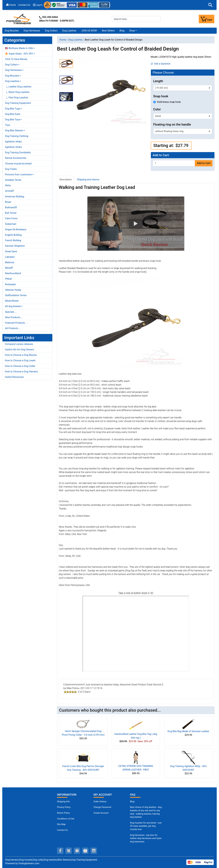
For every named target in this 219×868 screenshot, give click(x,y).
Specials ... (11, 312)
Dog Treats (11, 169)
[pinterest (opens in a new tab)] (77, 851)
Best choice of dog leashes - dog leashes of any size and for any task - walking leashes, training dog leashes (146, 812)
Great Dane (11, 251)
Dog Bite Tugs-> (13, 109)
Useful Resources (14, 377)
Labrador (10, 257)
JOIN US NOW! (89, 31)
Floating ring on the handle (172, 124)
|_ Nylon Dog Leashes (17, 92)
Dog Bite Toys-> (13, 120)
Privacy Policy (64, 807)
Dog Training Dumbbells (18, 152)
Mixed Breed (12, 301)
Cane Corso (11, 218)
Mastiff (9, 268)
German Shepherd (15, 246)
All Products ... (13, 328)
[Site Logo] (19, 19)
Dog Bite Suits (13, 114)
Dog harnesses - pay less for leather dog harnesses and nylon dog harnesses (146, 838)
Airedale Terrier (13, 180)
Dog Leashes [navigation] (75, 40)
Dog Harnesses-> (14, 70)
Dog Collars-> (12, 65)
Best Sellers (108, 31)
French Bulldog (13, 240)
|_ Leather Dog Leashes (18, 87)
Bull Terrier (11, 213)
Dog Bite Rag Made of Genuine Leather (188, 731)
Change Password (102, 807)
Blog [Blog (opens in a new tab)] (122, 31)
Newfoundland (13, 273)
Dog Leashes (69, 31)
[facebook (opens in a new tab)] (60, 851)
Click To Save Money (16, 59)
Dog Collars (51, 31)
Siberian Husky (13, 290)
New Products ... (14, 317)
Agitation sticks (13, 147)
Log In (38, 5)
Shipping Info (63, 802)
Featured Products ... (16, 323)
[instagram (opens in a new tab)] (94, 851)
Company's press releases (19, 344)
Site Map (61, 824)
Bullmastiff (11, 207)
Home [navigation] (63, 40)
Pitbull (8, 279)
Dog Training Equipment (18, 103)
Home (11, 5)
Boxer (8, 202)
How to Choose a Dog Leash (20, 360)
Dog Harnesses (32, 31)
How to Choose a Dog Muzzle (21, 355)
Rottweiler (10, 284)
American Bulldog (15, 197)
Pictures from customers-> (19, 174)
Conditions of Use (66, 819)
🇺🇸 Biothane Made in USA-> (20, 48)
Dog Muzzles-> (13, 76)
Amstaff (9, 191)
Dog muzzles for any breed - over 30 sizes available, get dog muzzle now (146, 826)
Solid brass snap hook (169, 102)
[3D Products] (136, 634)
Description (66, 180)
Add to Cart (204, 163)
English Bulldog (13, 235)
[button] (210, 5)
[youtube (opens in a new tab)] (85, 851)
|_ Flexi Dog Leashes (17, 98)
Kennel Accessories (16, 158)
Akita (8, 185)
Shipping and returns (88, 180)
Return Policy (63, 813)
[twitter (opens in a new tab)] (69, 851)
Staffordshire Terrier (16, 295)
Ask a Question (161, 64)
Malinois (10, 262)
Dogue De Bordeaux (16, 229)
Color (157, 109)
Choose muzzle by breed (18, 164)
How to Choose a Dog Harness (21, 372)
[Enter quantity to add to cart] (174, 163)
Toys (8, 125)
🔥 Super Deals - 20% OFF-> (20, 54)
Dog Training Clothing (17, 136)
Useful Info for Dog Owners (19, 350)
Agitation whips (13, 142)
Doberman (11, 224)
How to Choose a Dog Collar (20, 366)
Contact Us (24, 5)
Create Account (101, 813)
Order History (100, 802)
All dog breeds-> (14, 306)
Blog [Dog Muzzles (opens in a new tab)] (132, 802)
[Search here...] (136, 19)
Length (158, 81)
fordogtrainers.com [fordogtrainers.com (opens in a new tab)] (29, 863)
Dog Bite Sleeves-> (15, 130)
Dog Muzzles (12, 31)
